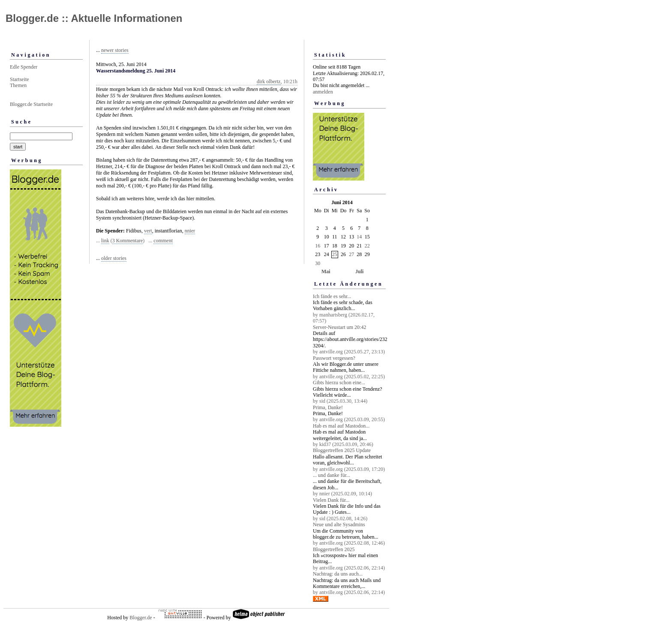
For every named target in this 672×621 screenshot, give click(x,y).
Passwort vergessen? (334, 358)
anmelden (323, 92)
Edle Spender (24, 67)
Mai (326, 271)
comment (163, 241)
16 (318, 246)
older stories (114, 258)
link (105, 241)
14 (359, 237)
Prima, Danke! (328, 407)
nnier (190, 231)
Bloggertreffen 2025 (334, 549)
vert (148, 231)
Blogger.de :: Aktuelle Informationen (94, 18)
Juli (359, 271)
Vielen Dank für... (331, 500)
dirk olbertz (269, 81)
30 (318, 263)
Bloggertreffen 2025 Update (342, 450)
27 (351, 254)
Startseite (19, 79)
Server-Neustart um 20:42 (339, 327)
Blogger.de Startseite (31, 104)
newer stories (115, 50)
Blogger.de (141, 618)
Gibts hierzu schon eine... (339, 383)
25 (335, 254)
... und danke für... (331, 475)
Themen (18, 85)
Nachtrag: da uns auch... (338, 574)
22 (367, 246)
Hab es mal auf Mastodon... (341, 426)
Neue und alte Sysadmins (339, 525)
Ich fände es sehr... (332, 296)
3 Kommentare (128, 241)
